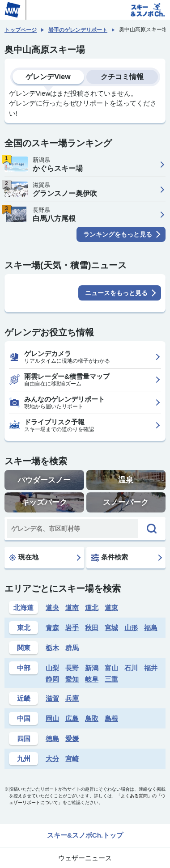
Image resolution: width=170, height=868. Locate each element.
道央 (52, 608)
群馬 (72, 648)
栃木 (52, 648)
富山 (111, 668)
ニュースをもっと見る (116, 293)
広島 (72, 718)
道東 (111, 608)
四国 (24, 739)
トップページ (21, 30)
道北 (92, 608)
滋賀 (52, 698)
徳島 (52, 739)
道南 (72, 608)
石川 (131, 668)
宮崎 (72, 759)
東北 (24, 628)
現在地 (24, 557)
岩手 (72, 628)
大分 (52, 759)
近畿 (24, 698)
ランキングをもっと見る (118, 234)
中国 (24, 718)
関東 (24, 648)
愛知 (72, 679)
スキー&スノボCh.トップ (85, 835)
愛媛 (72, 739)
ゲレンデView (48, 77)
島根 (111, 718)
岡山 (52, 718)
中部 (24, 668)
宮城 (111, 628)
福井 (151, 668)
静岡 (52, 679)
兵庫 (72, 698)
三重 (111, 679)
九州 (24, 759)
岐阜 (92, 679)
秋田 (92, 628)
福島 (151, 628)
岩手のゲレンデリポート (78, 30)
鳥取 (92, 718)
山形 (131, 628)
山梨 (52, 668)
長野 (72, 668)
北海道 (23, 608)
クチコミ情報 (122, 77)
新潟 (92, 668)
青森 (52, 628)
